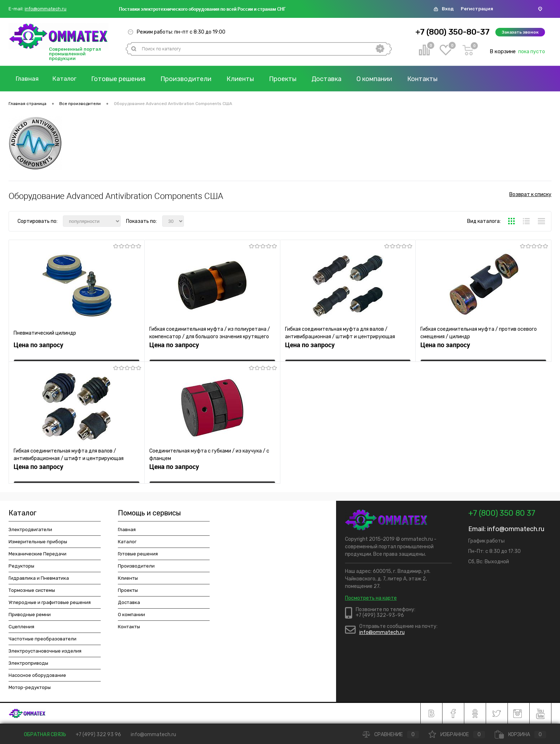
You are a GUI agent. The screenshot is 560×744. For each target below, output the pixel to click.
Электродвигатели (30, 530)
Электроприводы (28, 663)
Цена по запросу (38, 347)
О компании (379, 79)
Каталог (68, 79)
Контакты (427, 79)
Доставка (331, 79)
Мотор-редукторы (30, 687)
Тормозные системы (32, 590)
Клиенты (245, 79)
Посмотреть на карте (371, 598)
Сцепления (21, 627)
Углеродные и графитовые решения (50, 602)
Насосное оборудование (37, 675)
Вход (448, 9)
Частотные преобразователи (42, 639)
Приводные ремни (30, 615)
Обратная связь (40, 735)
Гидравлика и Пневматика (39, 578)
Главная (28, 79)
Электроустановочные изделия (45, 651)
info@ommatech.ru (46, 9)
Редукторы (21, 566)
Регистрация (477, 9)
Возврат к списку (530, 196)
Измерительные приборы (38, 542)
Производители (191, 79)
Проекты (288, 79)
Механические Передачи (37, 554)
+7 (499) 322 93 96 (98, 735)
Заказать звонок (520, 32)
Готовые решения (123, 79)
